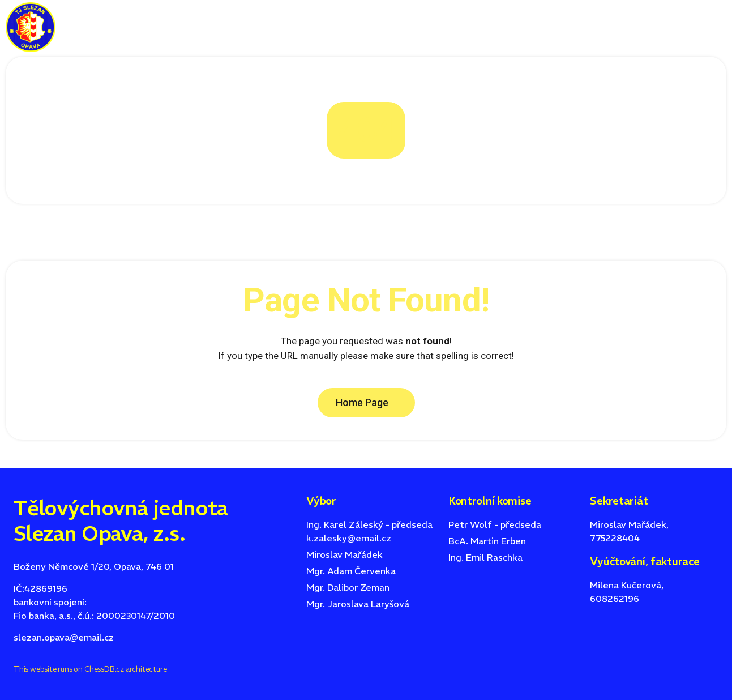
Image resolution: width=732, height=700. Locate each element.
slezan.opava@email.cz (64, 637)
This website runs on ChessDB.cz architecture (90, 669)
